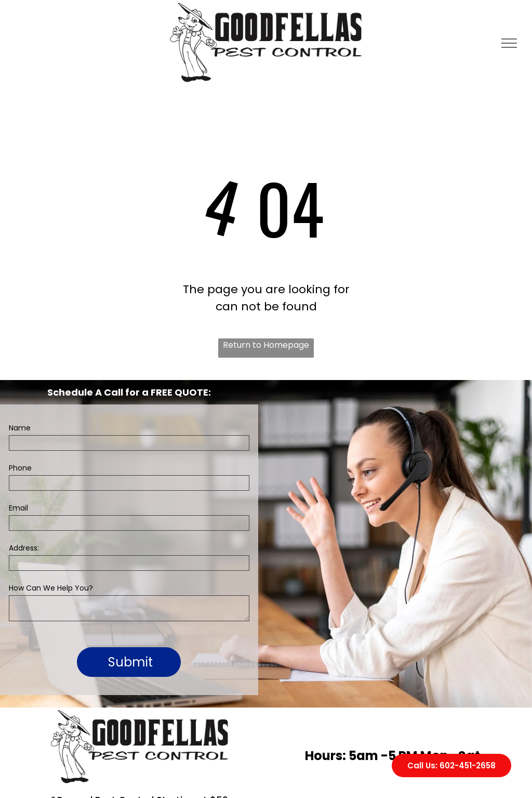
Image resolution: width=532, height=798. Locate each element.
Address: (24, 548)
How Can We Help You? (51, 588)
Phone (20, 468)
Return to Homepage (266, 345)
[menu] (509, 43)
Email (18, 508)
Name (20, 428)
